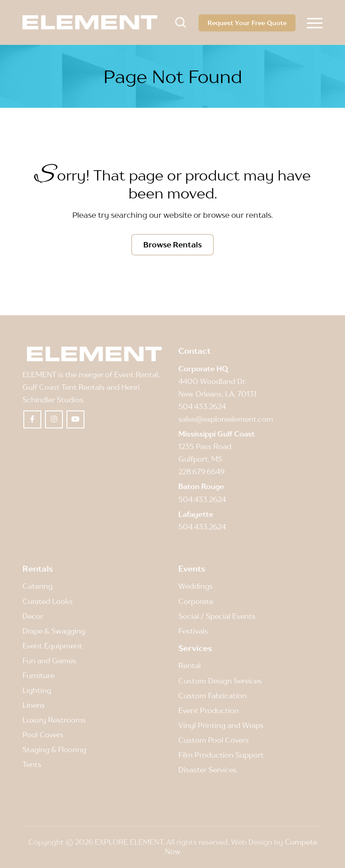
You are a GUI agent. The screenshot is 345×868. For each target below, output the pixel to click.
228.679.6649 (201, 471)
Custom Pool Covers (214, 740)
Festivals (193, 631)
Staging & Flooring (54, 749)
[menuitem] (315, 22)
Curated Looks (48, 601)
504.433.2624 (202, 406)
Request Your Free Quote (247, 23)
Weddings (196, 586)
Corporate (196, 601)
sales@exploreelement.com (226, 419)
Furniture (38, 675)
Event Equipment (52, 646)
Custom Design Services (220, 681)
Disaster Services (208, 770)
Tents (32, 764)
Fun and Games (49, 661)
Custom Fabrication (212, 696)
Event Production (209, 710)
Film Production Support (221, 755)
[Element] (90, 22)
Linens (34, 705)
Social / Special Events (217, 616)
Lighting (37, 690)
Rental (190, 665)
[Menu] (315, 22)
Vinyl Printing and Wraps (221, 725)
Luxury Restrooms (54, 720)
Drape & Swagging (54, 631)
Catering (38, 586)
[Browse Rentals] (172, 245)
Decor (33, 616)
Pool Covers (43, 735)
